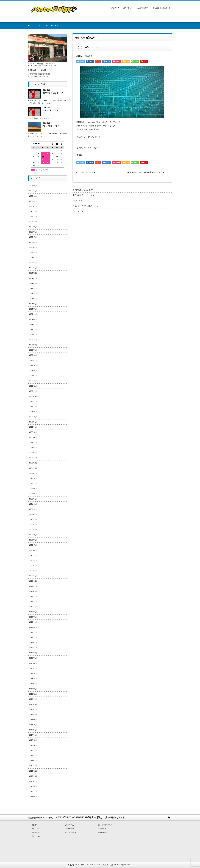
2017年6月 (33, 735)
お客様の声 (35, 832)
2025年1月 (33, 268)
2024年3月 (33, 319)
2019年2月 (33, 632)
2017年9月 (33, 720)
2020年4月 (33, 561)
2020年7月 (33, 545)
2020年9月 (33, 535)
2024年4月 (33, 314)
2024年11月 (34, 278)
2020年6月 (33, 550)
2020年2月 (33, 571)
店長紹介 (35, 825)
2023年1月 (33, 391)
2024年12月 (34, 273)
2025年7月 (33, 237)
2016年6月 (33, 797)
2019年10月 (34, 591)
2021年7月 (33, 484)
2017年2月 (33, 756)
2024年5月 (33, 309)
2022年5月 (33, 432)
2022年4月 (33, 437)
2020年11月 (34, 525)
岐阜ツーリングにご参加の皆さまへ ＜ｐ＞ (146, 172)
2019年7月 (33, 607)
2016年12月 (34, 766)
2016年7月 (33, 791)
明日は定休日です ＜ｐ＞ (84, 195)
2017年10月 (34, 715)
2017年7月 (33, 730)
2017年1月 (33, 761)
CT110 (79, 155)
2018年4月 (33, 684)
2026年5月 (33, 186)
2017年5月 (33, 740)
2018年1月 (33, 699)
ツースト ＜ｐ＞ (88, 172)
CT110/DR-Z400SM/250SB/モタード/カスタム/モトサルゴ (98, 865)
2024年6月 (33, 304)
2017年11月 (34, 709)
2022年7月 (33, 422)
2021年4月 (33, 499)
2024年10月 (34, 283)
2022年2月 (33, 448)
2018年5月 (33, 679)
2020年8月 (33, 540)
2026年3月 (33, 196)
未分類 (38, 25)
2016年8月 (33, 786)
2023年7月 (33, 360)
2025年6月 (33, 242)
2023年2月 (33, 386)
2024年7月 (33, 299)
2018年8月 (33, 663)
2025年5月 (33, 247)
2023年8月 (33, 355)
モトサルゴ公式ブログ (105, 825)
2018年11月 (34, 648)
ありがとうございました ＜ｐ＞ (86, 206)
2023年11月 (34, 340)
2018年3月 (33, 689)
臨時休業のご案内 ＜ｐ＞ (54, 93)
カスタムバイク (70, 825)
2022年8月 (33, 417)
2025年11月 (34, 217)
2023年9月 (33, 350)
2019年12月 (34, 581)
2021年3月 (33, 504)
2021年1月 (33, 514)
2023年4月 (33, 376)
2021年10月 (34, 468)
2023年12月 (34, 335)
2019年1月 (33, 638)
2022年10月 (34, 406)
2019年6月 (33, 612)
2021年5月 (33, 494)
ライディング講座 (70, 832)
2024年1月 (33, 329)
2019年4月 (33, 622)
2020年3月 (33, 566)
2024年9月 (33, 288)
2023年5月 (33, 371)
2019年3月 (33, 627)
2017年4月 (33, 745)
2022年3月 (33, 443)
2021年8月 (33, 478)
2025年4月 (33, 253)
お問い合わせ (128, 8)
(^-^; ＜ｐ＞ (78, 211)
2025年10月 (34, 222)
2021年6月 (33, 489)
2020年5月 (33, 555)
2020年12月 (34, 519)
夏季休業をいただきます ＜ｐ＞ (86, 190)
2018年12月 (34, 643)
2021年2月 (33, 509)
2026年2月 (33, 201)
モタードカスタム (70, 829)
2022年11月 (34, 401)
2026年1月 (33, 206)
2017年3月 (33, 750)
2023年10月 (34, 345)
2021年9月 (33, 473)
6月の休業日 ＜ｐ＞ (52, 110)
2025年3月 (33, 258)
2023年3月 (33, 381)
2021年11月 (34, 463)
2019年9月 (33, 596)
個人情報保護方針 (143, 8)
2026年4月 (33, 191)
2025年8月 (33, 232)
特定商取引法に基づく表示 (163, 8)
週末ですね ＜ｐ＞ (51, 126)
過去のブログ (36, 836)
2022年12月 (34, 396)
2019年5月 (33, 617)
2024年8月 (33, 294)
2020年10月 (34, 530)
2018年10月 (34, 653)
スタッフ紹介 (36, 829)
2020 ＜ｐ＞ (78, 201)
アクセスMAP (115, 8)
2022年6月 (33, 427)
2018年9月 (33, 658)
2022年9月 (33, 412)
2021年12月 (34, 458)
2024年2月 (33, 324)
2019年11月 (34, 586)
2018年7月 (33, 668)
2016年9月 (33, 781)
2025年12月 (34, 211)
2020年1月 (33, 576)
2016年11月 (34, 771)
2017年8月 (33, 725)
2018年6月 (33, 673)
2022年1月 (33, 453)
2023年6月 (33, 365)
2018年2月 (33, 694)
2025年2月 (33, 263)
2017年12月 (34, 704)
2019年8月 (33, 602)
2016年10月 (34, 776)
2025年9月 (33, 227)
